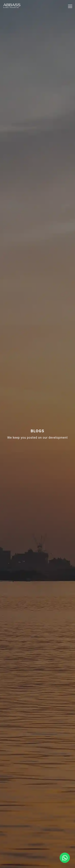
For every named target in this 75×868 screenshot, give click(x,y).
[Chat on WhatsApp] (65, 858)
